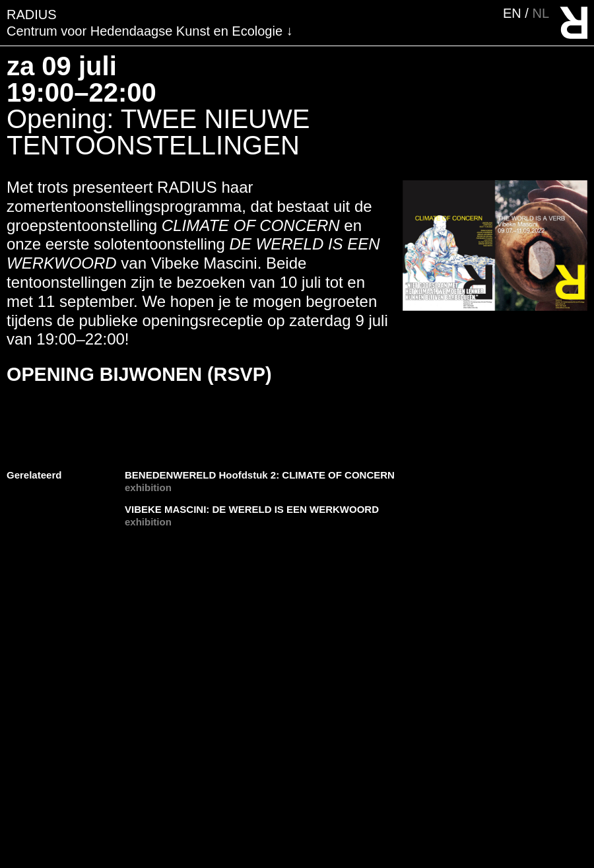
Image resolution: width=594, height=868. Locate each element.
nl (541, 13)
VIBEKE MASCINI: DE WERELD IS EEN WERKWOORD (252, 509)
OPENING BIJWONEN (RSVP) (139, 374)
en (514, 13)
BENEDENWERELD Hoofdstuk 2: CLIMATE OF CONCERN (260, 475)
